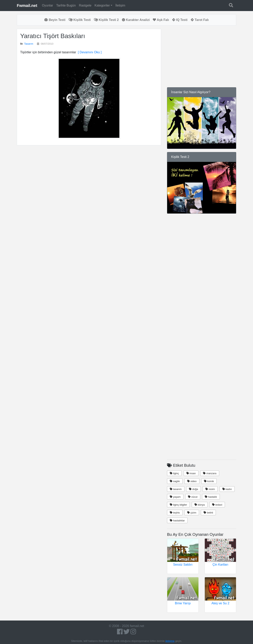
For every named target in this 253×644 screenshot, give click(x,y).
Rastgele (85, 5)
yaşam (175, 497)
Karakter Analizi (136, 20)
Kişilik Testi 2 (106, 20)
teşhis (175, 513)
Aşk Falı (161, 20)
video (192, 481)
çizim (192, 513)
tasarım (176, 489)
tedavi (217, 505)
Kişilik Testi (80, 20)
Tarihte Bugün (66, 5)
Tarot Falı (200, 20)
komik (209, 481)
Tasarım (29, 44)
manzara (210, 473)
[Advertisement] (89, 196)
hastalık (211, 497)
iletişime (170, 641)
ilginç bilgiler (178, 505)
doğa (194, 489)
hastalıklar (177, 521)
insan (191, 473)
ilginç (174, 473)
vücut (193, 497)
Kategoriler (102, 5)
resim (210, 489)
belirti (208, 513)
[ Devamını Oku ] (89, 52)
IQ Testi (180, 20)
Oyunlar (47, 5)
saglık (175, 481)
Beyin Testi (55, 20)
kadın (227, 489)
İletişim (120, 5)
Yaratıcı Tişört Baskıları (53, 36)
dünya (200, 505)
